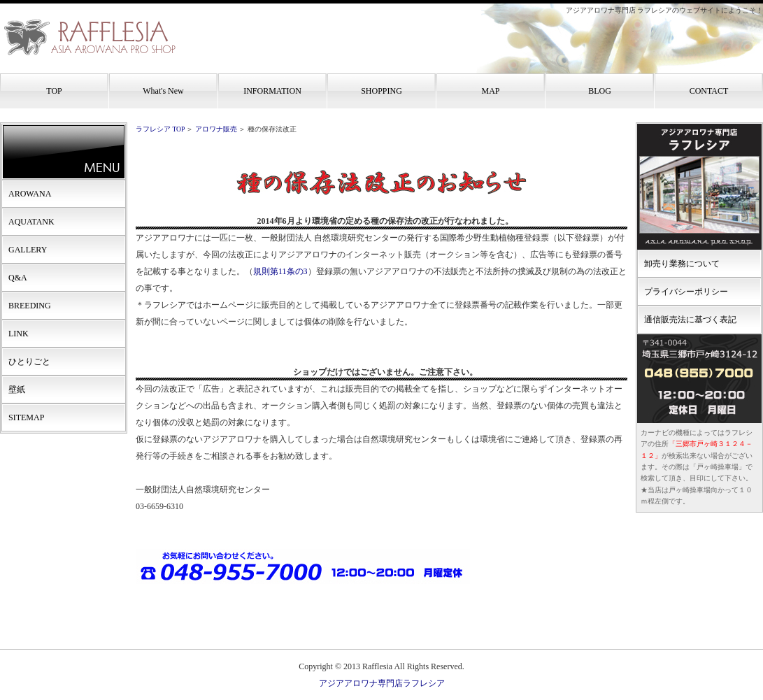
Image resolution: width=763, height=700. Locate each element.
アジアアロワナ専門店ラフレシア (382, 683)
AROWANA (30, 194)
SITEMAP (26, 417)
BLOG (600, 91)
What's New (163, 91)
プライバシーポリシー (686, 292)
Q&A (18, 278)
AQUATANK (31, 222)
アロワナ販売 (216, 129)
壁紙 (17, 390)
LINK (19, 334)
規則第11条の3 (280, 271)
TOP (54, 91)
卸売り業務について (682, 264)
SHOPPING (382, 91)
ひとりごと (29, 362)
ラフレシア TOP (160, 129)
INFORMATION (272, 91)
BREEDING (30, 306)
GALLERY (28, 250)
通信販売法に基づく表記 (690, 320)
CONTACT (709, 91)
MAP (490, 91)
